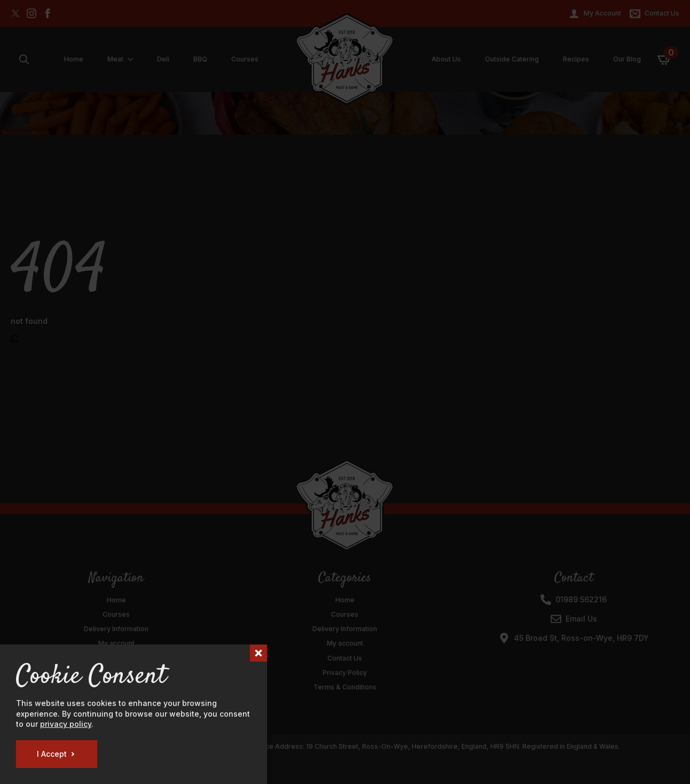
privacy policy (66, 724)
